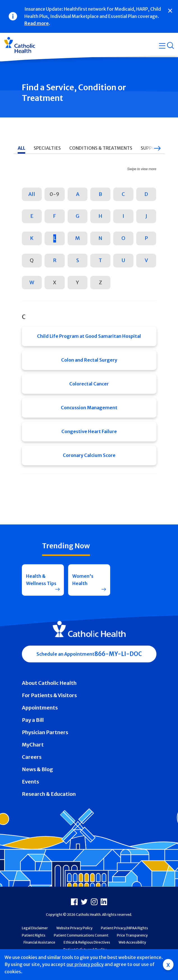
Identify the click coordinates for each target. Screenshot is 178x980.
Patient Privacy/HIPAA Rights (124, 928)
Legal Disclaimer (35, 928)
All (32, 194)
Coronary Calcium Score (89, 455)
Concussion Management (89, 408)
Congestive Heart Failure (89, 431)
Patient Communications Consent (81, 935)
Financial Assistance (39, 942)
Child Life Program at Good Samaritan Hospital (89, 336)
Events (30, 782)
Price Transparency (132, 935)
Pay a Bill (33, 720)
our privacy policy (85, 964)
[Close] (170, 11)
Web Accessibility (132, 942)
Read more (37, 23)
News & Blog (37, 769)
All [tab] (21, 148)
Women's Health (83, 580)
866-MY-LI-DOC (118, 654)
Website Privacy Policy (74, 928)
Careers (32, 757)
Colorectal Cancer (89, 384)
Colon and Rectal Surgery (89, 360)
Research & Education (49, 794)
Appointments (40, 708)
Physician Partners (45, 732)
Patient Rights (34, 935)
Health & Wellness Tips (41, 580)
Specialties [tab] (47, 148)
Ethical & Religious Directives (87, 942)
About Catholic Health (49, 683)
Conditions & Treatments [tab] (101, 148)
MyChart (33, 745)
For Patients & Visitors (49, 695)
